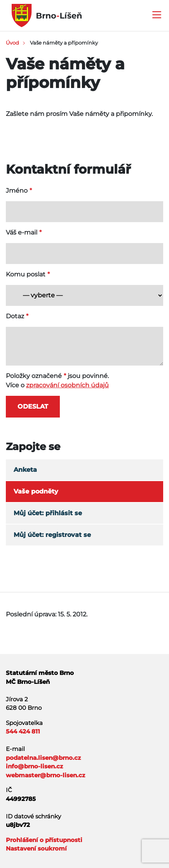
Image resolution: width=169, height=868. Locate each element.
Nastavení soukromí (36, 848)
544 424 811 (23, 731)
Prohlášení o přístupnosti (44, 840)
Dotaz (15, 316)
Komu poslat (26, 274)
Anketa (25, 470)
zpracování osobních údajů (67, 385)
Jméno (17, 191)
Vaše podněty (36, 491)
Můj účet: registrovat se (52, 535)
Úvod (12, 43)
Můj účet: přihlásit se (48, 513)
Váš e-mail (22, 232)
